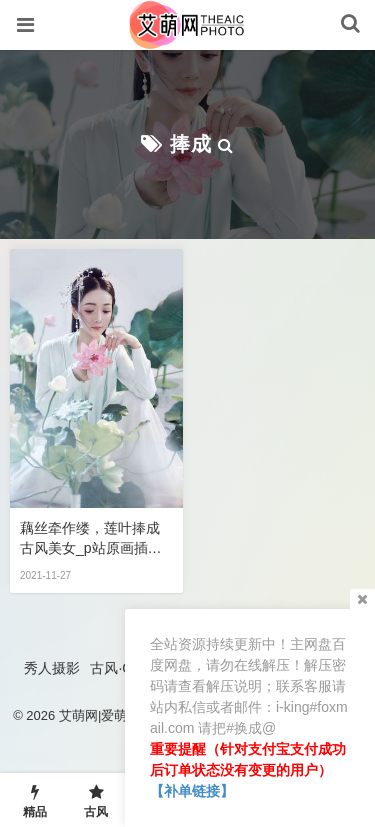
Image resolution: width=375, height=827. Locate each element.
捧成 (191, 144)
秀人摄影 (52, 668)
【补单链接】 (192, 791)
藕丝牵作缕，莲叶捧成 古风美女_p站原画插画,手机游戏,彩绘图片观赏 (92, 539)
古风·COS (121, 668)
